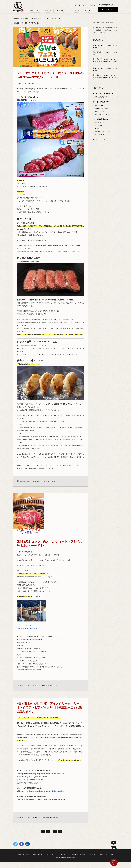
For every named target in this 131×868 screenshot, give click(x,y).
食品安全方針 (51, 854)
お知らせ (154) (99, 105)
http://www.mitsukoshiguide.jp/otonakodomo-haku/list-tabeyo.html (43, 774)
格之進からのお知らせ (31, 18)
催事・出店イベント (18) (102, 114)
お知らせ (53, 481)
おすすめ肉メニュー (62, 11)
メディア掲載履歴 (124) (100, 119)
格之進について (36, 11)
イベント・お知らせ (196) (101, 102)
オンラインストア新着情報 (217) (103, 93)
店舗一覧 (48, 11)
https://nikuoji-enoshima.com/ (27, 628)
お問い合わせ (88, 11)
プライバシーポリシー (63, 854)
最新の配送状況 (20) (101, 97)
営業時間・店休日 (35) (102, 108)
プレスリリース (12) (99, 139)
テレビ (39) (98, 126)
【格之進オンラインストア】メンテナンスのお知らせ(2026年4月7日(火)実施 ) (105, 61)
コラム (77, 11)
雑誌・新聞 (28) (100, 134)
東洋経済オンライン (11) (102, 132)
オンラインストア (108, 9)
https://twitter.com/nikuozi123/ (32, 670)
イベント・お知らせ (45, 18)
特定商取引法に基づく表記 (78, 854)
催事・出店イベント (59, 18)
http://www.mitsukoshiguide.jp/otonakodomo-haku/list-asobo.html (42, 791)
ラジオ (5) (98, 129)
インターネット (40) (101, 123)
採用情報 (92, 5)
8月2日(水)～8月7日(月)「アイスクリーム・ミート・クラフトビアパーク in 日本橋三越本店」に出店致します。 (50, 707)
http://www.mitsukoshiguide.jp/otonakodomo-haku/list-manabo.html (43, 799)
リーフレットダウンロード (79, 5)
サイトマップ (110, 854)
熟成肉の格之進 (18, 18)
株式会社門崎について (38, 854)
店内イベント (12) (100, 111)
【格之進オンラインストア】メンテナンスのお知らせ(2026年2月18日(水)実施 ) (105, 77)
